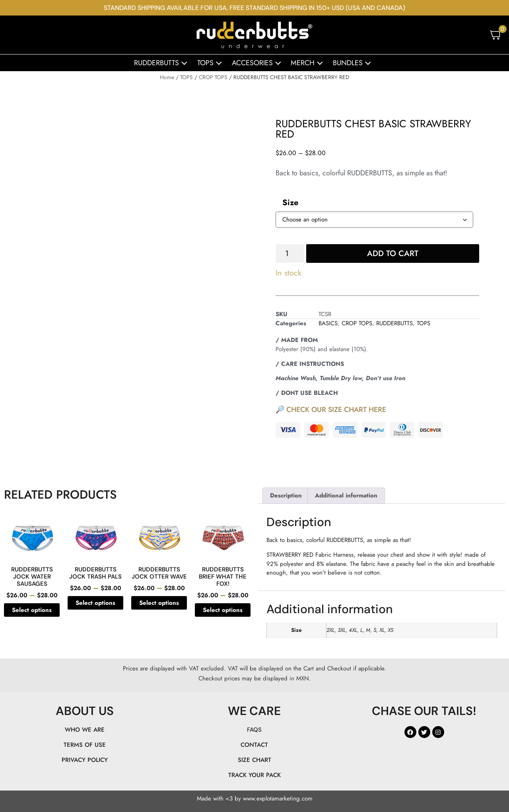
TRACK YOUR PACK (254, 775)
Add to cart (393, 254)
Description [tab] (286, 495)
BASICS (328, 323)
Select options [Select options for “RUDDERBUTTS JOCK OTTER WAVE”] (159, 603)
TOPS (212, 63)
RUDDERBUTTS (163, 63)
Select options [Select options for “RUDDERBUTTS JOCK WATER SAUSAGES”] (32, 610)
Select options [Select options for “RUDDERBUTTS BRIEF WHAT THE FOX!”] (223, 610)
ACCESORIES (258, 63)
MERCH (309, 63)
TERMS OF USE (85, 745)
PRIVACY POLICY (85, 760)
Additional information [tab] (346, 495)
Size (290, 203)
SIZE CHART (254, 760)
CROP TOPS (213, 77)
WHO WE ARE (85, 730)
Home (167, 77)
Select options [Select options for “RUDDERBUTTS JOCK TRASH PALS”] (95, 603)
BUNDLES (354, 63)
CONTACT (254, 745)
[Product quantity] (290, 254)
